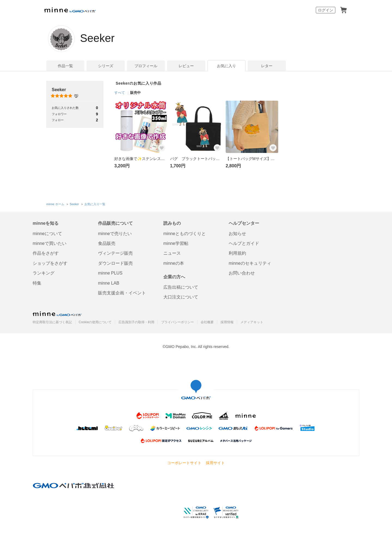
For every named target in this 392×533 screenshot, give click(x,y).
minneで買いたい (50, 243)
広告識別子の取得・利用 (136, 322)
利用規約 (237, 253)
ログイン (326, 10)
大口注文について (181, 297)
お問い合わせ (242, 273)
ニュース (172, 253)
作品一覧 (65, 66)
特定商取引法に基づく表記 (52, 322)
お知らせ (237, 234)
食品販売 (107, 243)
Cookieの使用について (95, 322)
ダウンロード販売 (115, 263)
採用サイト (215, 463)
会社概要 (207, 322)
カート (344, 10)
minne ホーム (55, 204)
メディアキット (252, 322)
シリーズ (106, 66)
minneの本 (174, 263)
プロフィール (146, 66)
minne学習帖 (176, 243)
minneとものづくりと (185, 234)
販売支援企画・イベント (122, 293)
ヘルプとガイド (244, 243)
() (65, 96)
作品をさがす (46, 253)
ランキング (44, 273)
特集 (37, 283)
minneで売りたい (115, 234)
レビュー (186, 66)
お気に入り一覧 (95, 204)
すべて (120, 93)
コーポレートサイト (184, 463)
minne (57, 314)
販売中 (135, 93)
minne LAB (109, 283)
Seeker (97, 38)
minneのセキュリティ (250, 263)
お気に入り (226, 66)
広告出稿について (181, 287)
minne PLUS (110, 273)
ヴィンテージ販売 (115, 253)
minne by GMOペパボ (70, 10)
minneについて (47, 234)
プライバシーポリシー (177, 322)
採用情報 (227, 322)
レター (267, 66)
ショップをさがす (50, 263)
